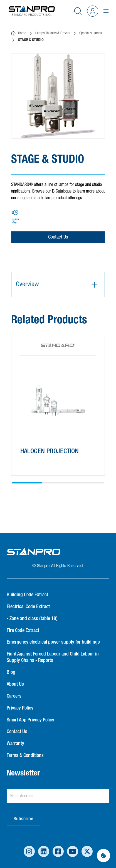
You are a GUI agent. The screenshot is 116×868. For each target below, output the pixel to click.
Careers (14, 696)
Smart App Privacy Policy (30, 720)
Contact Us (58, 237)
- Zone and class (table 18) (32, 619)
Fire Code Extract (23, 631)
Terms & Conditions (25, 756)
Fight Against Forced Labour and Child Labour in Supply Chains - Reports (53, 657)
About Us (15, 684)
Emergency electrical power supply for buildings (53, 642)
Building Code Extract (27, 595)
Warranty (15, 744)
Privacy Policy (20, 708)
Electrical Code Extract (28, 607)
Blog (11, 672)
